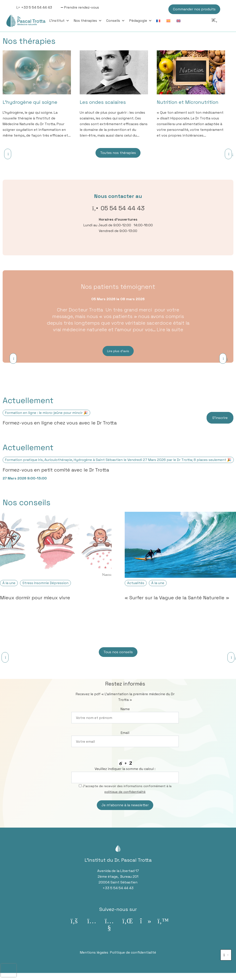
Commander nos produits (194, 9)
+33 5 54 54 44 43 (37, 7)
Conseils (116, 21)
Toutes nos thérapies (118, 153)
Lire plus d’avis (118, 351)
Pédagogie (141, 21)
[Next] (228, 154)
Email (125, 733)
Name (125, 709)
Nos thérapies (88, 21)
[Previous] (8, 154)
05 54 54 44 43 (123, 208)
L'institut (59, 21)
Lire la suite (170, 329)
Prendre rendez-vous (82, 7)
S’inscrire (220, 418)
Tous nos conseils (118, 652)
